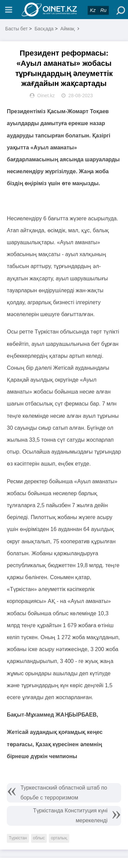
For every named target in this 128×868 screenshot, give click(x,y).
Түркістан (18, 838)
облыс (39, 838)
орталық (59, 838)
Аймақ (68, 29)
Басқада (44, 29)
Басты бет (16, 29)
